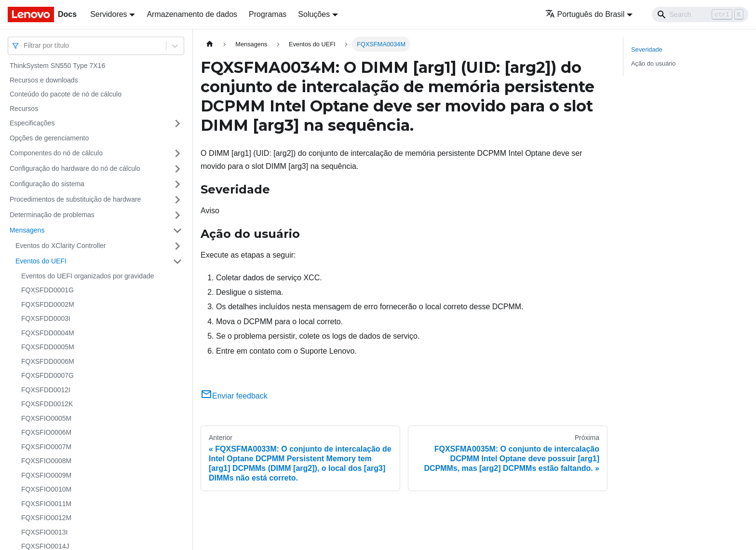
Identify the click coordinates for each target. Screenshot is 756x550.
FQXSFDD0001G (47, 290)
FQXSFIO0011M (46, 504)
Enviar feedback (234, 396)
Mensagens (27, 230)
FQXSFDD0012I (46, 390)
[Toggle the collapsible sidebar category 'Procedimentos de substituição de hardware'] (177, 200)
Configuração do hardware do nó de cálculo (75, 168)
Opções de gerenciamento (49, 138)
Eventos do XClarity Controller (61, 246)
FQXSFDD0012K (47, 404)
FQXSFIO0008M (46, 461)
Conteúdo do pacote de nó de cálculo (66, 94)
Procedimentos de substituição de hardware (75, 199)
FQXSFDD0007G (47, 375)
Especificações (32, 123)
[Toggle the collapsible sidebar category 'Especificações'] (177, 124)
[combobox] (25, 46)
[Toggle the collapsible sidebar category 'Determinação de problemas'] (177, 215)
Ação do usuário (653, 63)
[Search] (700, 14)
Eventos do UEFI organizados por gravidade (88, 276)
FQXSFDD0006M (48, 361)
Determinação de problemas (52, 215)
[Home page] (210, 44)
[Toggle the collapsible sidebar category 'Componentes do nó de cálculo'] (177, 153)
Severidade (647, 49)
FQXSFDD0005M (48, 347)
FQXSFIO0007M (46, 447)
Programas (268, 14)
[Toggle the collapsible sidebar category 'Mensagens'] (177, 231)
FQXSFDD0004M (48, 333)
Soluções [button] (314, 14)
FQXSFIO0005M (46, 418)
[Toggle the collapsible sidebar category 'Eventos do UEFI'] (177, 261)
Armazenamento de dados (192, 14)
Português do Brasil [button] (585, 14)
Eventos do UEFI (41, 261)
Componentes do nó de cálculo (56, 153)
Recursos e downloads (44, 80)
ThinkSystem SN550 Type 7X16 (57, 66)
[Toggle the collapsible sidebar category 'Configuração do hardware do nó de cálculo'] (177, 169)
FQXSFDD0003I (46, 318)
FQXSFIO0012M (46, 518)
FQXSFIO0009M (46, 475)
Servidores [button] (108, 14)
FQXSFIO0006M (46, 432)
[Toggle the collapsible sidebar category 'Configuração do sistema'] (177, 184)
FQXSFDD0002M (48, 304)
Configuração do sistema (47, 184)
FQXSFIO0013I (44, 532)
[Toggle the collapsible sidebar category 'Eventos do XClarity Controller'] (177, 246)
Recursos (24, 109)
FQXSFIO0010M (46, 489)
